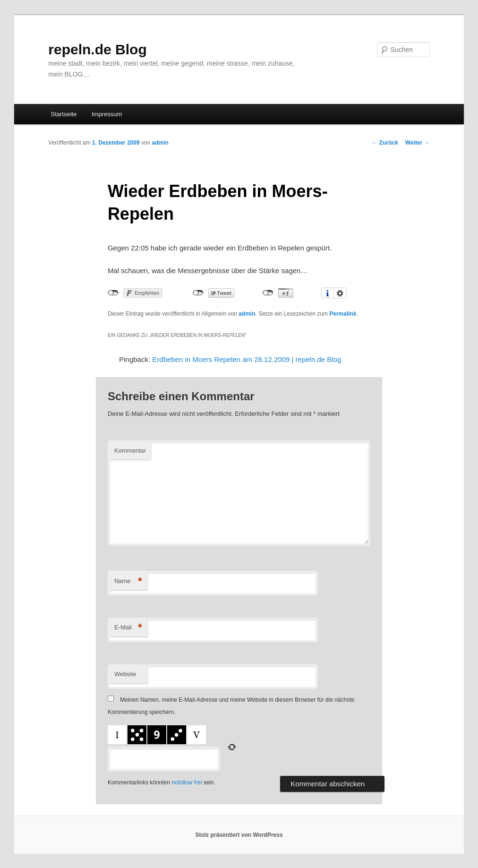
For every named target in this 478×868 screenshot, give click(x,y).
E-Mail (128, 628)
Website (125, 674)
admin (160, 143)
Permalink (343, 314)
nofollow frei (187, 782)
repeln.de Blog (97, 49)
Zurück (385, 143)
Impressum (107, 114)
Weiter (418, 143)
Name (128, 581)
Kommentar (130, 451)
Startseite (64, 114)
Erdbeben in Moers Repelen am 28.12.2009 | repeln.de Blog (247, 359)
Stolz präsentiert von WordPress (239, 835)
